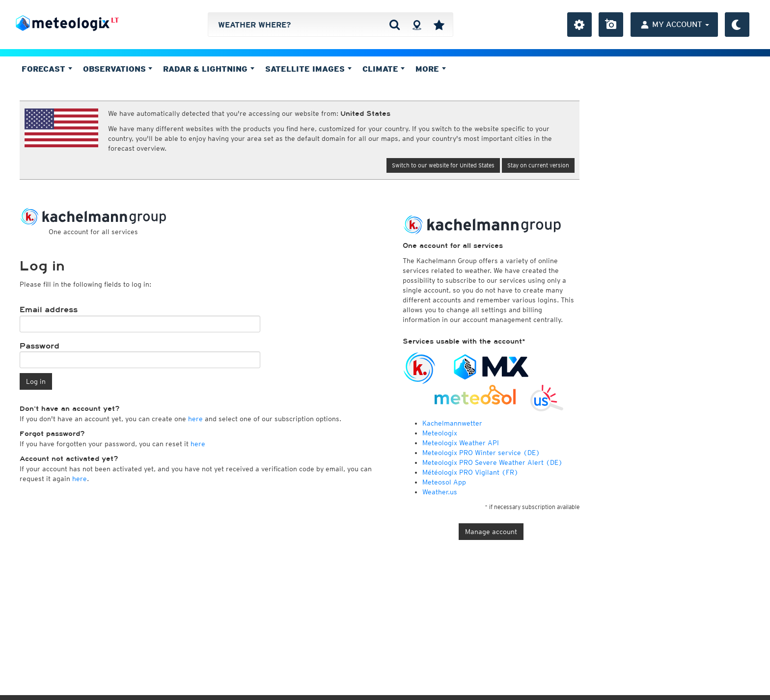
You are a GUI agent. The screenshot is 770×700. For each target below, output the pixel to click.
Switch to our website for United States (443, 165)
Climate (384, 69)
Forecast (47, 69)
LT (115, 20)
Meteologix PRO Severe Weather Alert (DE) (493, 462)
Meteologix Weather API (461, 443)
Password (40, 346)
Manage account (491, 532)
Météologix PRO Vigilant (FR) (470, 472)
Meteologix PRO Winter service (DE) (481, 453)
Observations (118, 69)
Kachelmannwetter (452, 423)
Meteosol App (444, 482)
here (195, 419)
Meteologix (440, 433)
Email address (49, 310)
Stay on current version (538, 165)
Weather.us (440, 492)
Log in (36, 381)
